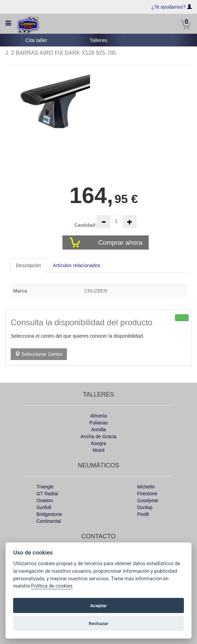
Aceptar (99, 605)
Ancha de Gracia (98, 436)
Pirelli (143, 514)
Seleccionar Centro (39, 354)
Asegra (98, 443)
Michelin (146, 487)
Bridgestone (49, 514)
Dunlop (145, 507)
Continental (48, 521)
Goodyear (148, 500)
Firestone (147, 494)
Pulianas (99, 423)
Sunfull (44, 507)
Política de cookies (52, 586)
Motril (98, 450)
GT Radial (47, 494)
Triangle (45, 487)
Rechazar (98, 623)
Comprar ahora (121, 242)
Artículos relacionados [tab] (77, 265)
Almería (98, 416)
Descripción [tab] (28, 265)
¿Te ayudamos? (169, 7)
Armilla (98, 430)
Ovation (45, 500)
